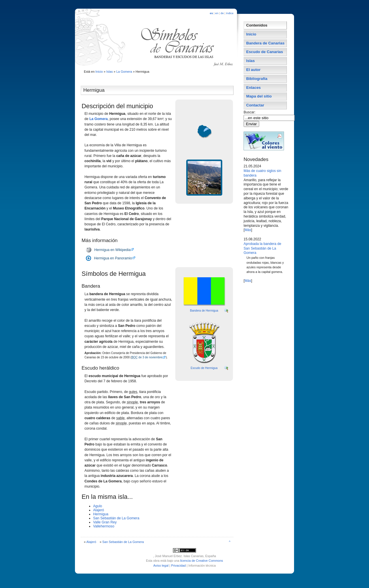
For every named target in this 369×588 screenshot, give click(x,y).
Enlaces (254, 88)
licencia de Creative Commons (202, 561)
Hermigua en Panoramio (113, 258)
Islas (110, 72)
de (222, 13)
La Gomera (124, 72)
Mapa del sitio (259, 96)
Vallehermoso (104, 526)
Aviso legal (161, 565)
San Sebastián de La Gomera (116, 518)
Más (248, 230)
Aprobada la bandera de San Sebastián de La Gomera (262, 248)
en (217, 13)
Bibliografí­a (257, 79)
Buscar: (250, 112)
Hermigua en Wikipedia (112, 250)
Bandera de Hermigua (204, 311)
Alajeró (99, 510)
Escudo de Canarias (265, 52)
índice (230, 13)
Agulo (98, 506)
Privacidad (178, 565)
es (211, 13)
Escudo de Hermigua (204, 368)
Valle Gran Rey (105, 522)
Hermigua (101, 514)
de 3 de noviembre (147, 357)
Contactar (255, 105)
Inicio (99, 72)
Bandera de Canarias (265, 43)
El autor (253, 70)
